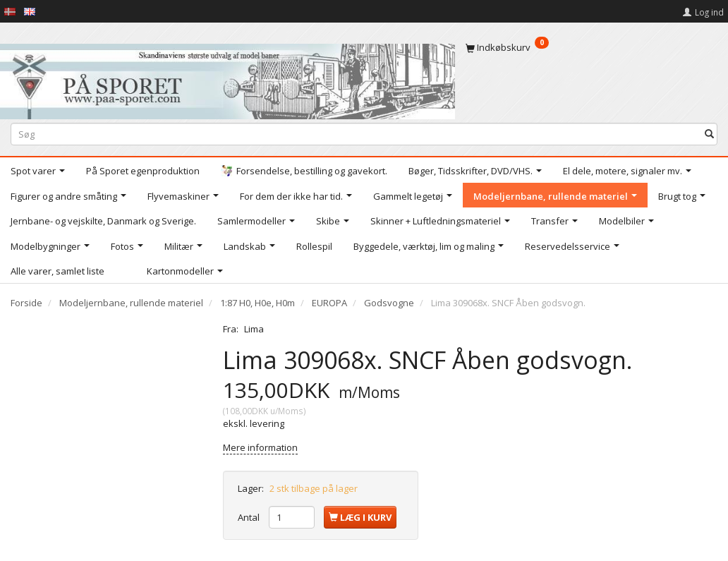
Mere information (260, 447)
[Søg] (709, 134)
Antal (250, 517)
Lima (254, 329)
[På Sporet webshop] (227, 79)
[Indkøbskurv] (591, 47)
